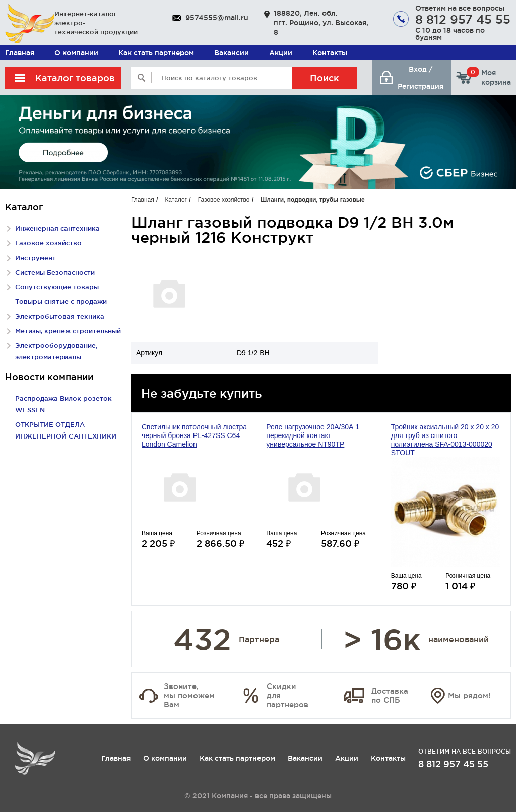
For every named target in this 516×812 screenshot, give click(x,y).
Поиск (325, 78)
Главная (20, 53)
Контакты (330, 53)
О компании (76, 53)
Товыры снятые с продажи (61, 301)
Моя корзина (489, 77)
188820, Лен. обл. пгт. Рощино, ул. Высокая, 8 (321, 23)
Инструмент (36, 258)
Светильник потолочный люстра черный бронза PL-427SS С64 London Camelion (194, 435)
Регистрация (421, 86)
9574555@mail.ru (217, 18)
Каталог (176, 200)
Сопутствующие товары (57, 287)
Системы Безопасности (55, 272)
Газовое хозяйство (48, 243)
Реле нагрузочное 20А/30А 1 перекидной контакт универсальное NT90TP (313, 435)
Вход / (421, 69)
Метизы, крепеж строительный (68, 331)
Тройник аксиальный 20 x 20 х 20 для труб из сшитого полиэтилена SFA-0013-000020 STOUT (445, 440)
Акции (281, 53)
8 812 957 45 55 (463, 19)
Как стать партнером (156, 53)
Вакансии (232, 53)
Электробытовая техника (60, 316)
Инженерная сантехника (57, 228)
